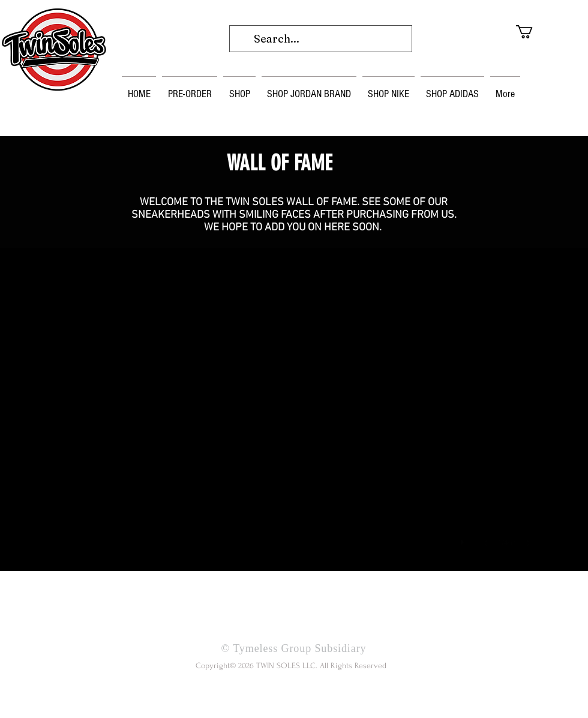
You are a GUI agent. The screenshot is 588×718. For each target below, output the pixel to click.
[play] (464, 539)
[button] (541, 32)
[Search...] (320, 39)
